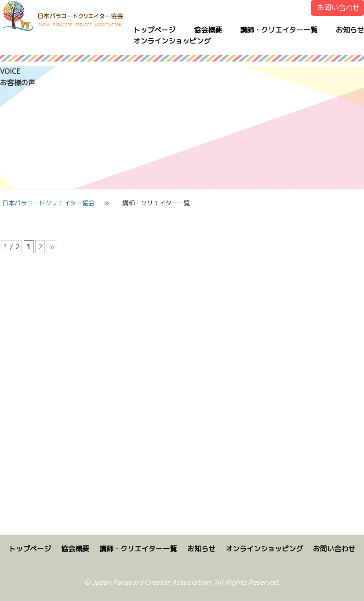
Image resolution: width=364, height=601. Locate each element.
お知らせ (350, 30)
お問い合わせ (339, 7)
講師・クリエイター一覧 (279, 30)
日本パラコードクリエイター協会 (48, 203)
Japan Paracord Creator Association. (152, 582)
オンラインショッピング (172, 41)
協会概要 (208, 30)
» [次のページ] (52, 247)
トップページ (154, 30)
